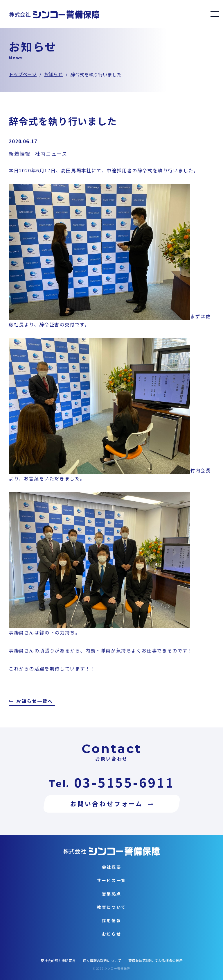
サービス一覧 (111, 880)
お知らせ (53, 74)
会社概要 (112, 867)
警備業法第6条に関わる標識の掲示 (155, 960)
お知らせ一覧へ (34, 702)
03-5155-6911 (124, 782)
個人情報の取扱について (102, 960)
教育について (111, 907)
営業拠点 (112, 894)
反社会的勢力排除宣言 (58, 960)
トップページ (23, 74)
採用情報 (112, 920)
